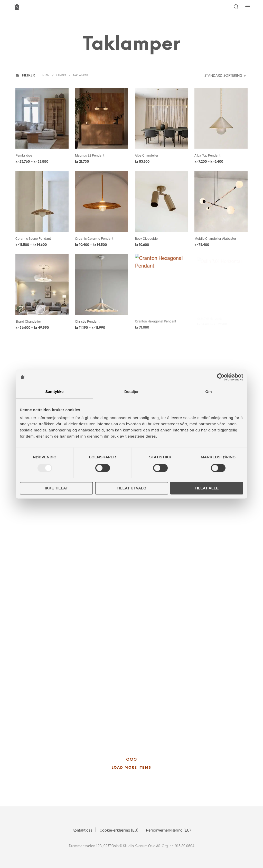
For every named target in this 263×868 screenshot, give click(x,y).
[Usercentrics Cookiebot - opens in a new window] (221, 377)
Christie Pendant (88, 320)
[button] (28, 76)
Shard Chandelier (28, 321)
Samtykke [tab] (55, 392)
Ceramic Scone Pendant (33, 238)
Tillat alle (207, 488)
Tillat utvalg (131, 488)
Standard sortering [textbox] (223, 76)
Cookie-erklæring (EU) (119, 830)
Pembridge (24, 155)
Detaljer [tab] (131, 392)
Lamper (61, 76)
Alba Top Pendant (207, 155)
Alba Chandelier (147, 155)
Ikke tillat (56, 488)
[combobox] (220, 76)
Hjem (46, 76)
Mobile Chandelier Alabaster (215, 238)
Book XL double (146, 238)
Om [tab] (208, 392)
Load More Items (131, 768)
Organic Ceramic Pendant (94, 238)
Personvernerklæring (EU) (168, 830)
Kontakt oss (82, 830)
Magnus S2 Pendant (90, 155)
